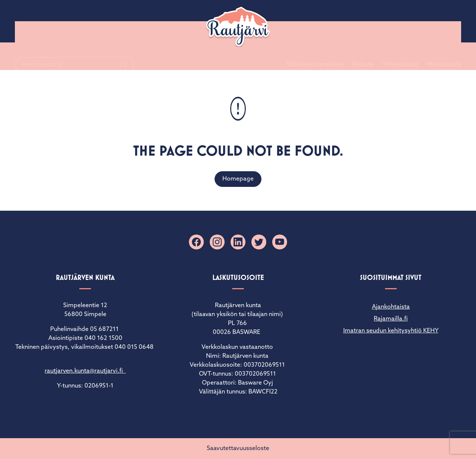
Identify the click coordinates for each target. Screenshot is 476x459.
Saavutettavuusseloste (238, 449)
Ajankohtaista (391, 307)
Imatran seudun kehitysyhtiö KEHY (391, 331)
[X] (259, 242)
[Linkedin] (238, 242)
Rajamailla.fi (391, 319)
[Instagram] (217, 242)
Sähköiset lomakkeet (306, 21)
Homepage (238, 179)
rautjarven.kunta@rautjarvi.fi (85, 371)
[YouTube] (280, 242)
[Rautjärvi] (238, 27)
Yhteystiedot (391, 21)
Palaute (354, 21)
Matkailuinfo (435, 21)
